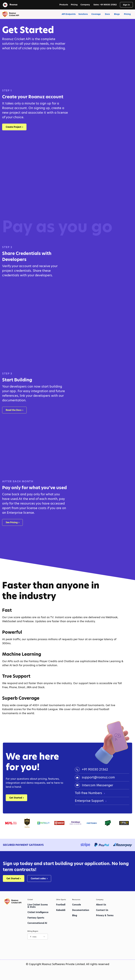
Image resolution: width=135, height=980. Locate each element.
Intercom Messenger (97, 785)
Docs (107, 14)
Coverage (96, 14)
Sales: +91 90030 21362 (105, 5)
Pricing (127, 14)
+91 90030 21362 (95, 769)
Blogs (117, 14)
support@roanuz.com (98, 777)
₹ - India (38, 936)
